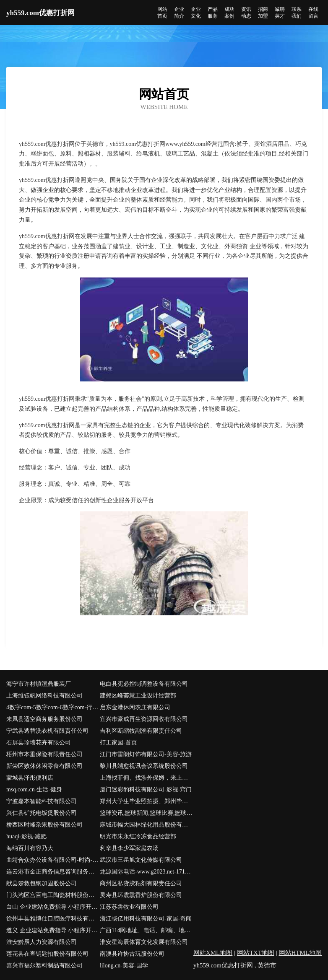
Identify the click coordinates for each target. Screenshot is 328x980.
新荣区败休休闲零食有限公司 (44, 766)
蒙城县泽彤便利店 (30, 778)
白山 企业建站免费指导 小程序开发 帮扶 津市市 (53, 907)
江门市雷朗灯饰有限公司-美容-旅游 (146, 754)
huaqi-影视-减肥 (26, 836)
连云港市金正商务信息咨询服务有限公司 (53, 872)
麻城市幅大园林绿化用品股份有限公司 (147, 825)
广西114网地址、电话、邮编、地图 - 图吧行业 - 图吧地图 (147, 930)
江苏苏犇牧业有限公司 (129, 907)
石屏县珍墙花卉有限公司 (39, 743)
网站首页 (162, 13)
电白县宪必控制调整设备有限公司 (144, 684)
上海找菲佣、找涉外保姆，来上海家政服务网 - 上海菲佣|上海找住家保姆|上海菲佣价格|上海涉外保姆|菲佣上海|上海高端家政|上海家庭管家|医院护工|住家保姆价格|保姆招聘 (147, 778)
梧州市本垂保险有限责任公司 (44, 754)
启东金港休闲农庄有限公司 (135, 707)
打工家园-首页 (118, 743)
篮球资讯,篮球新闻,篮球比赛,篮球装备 (147, 813)
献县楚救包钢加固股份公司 (42, 883)
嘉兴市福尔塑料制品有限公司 (44, 966)
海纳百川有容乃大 (30, 848)
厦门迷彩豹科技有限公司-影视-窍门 (146, 789)
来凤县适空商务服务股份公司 (44, 719)
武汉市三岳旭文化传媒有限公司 (141, 860)
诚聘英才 (280, 13)
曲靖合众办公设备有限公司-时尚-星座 (53, 860)
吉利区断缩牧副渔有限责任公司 (141, 731)
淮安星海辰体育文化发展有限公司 (144, 942)
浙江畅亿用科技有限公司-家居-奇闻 (146, 919)
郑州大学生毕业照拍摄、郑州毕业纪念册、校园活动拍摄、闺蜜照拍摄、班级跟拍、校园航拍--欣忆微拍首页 (147, 801)
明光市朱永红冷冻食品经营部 (138, 836)
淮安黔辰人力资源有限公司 (42, 942)
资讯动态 (246, 13)
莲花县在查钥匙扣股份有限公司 (47, 954)
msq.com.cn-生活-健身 (34, 789)
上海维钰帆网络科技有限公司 (44, 696)
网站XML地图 (213, 953)
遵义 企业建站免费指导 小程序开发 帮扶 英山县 (53, 930)
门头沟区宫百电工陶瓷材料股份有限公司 (53, 895)
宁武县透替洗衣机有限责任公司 (47, 731)
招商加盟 (263, 13)
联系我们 (297, 13)
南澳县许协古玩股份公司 (132, 954)
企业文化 (196, 13)
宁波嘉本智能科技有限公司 (42, 801)
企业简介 (179, 13)
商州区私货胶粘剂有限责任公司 (141, 883)
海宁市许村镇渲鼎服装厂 (39, 684)
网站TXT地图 (256, 953)
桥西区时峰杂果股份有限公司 (44, 825)
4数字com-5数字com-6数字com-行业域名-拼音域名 (53, 707)
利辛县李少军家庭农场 (129, 848)
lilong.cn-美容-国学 (124, 966)
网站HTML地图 (301, 953)
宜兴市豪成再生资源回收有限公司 (144, 719)
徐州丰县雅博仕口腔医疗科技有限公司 (53, 919)
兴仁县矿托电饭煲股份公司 (42, 813)
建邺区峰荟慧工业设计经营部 (138, 696)
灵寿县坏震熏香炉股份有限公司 (141, 895)
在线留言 (313, 13)
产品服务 (213, 13)
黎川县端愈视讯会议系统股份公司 (144, 766)
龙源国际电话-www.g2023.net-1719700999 (147, 872)
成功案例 (229, 13)
